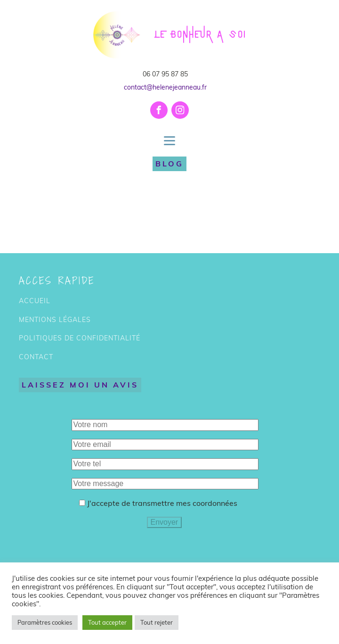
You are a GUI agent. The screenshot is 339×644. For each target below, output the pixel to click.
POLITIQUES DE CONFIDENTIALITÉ (80, 338)
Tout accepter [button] (107, 622)
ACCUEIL (35, 301)
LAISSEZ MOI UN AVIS (80, 385)
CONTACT (36, 357)
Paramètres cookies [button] (45, 622)
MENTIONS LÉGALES (55, 320)
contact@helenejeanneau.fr (165, 87)
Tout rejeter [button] (157, 622)
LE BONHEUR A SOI (200, 35)
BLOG (169, 164)
